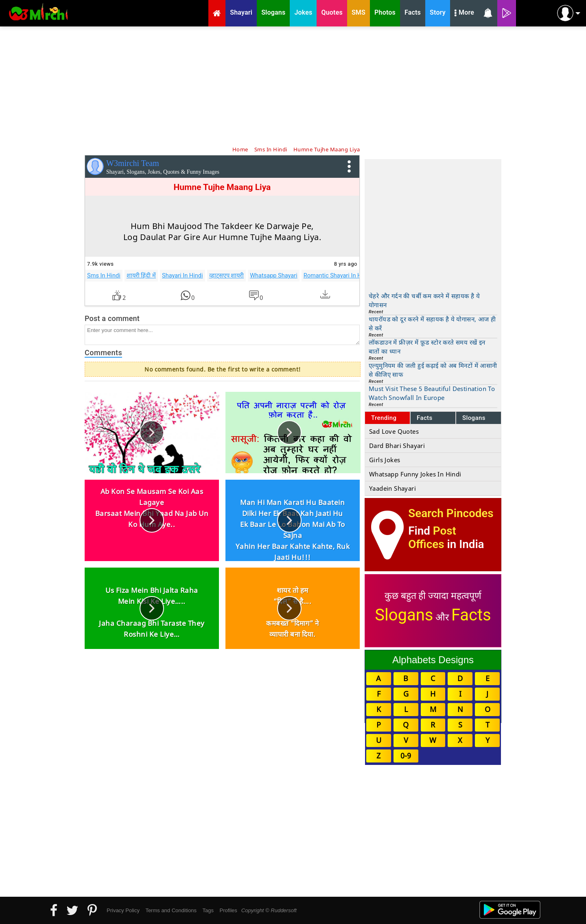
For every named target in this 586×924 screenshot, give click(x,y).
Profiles (228, 910)
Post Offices (432, 537)
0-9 (406, 756)
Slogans (474, 418)
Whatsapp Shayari (274, 275)
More (464, 13)
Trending (384, 418)
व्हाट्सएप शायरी (227, 275)
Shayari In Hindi (183, 275)
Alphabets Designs (433, 660)
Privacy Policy (123, 910)
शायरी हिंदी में (141, 275)
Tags (208, 910)
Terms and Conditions (171, 910)
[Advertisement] (293, 85)
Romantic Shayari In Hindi (337, 275)
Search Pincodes (451, 513)
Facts (425, 418)
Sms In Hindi (104, 275)
